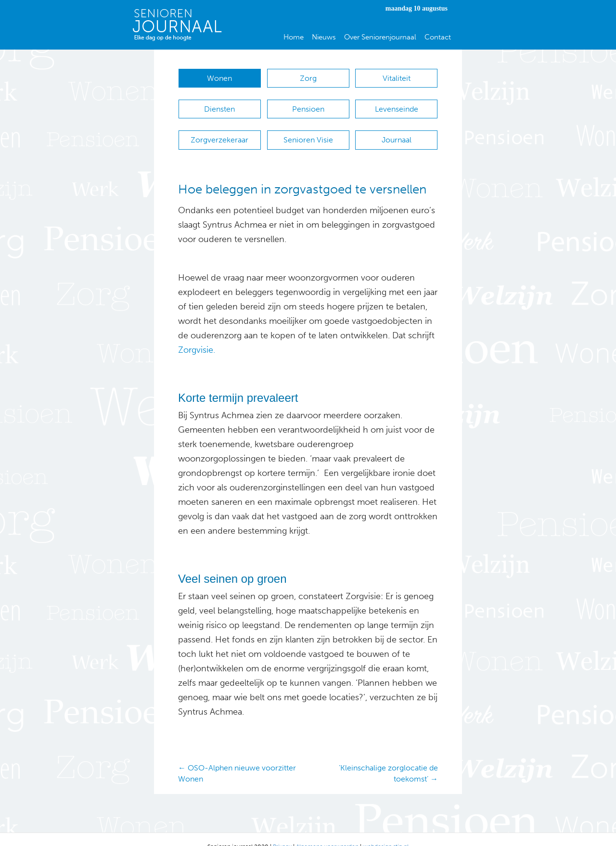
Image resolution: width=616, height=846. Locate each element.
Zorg (308, 78)
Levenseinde (397, 104)
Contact (438, 37)
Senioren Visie (308, 130)
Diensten (219, 104)
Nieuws (324, 37)
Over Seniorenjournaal (380, 37)
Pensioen (308, 104)
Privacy (282, 832)
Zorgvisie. (197, 335)
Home (294, 37)
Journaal (397, 130)
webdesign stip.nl (386, 832)
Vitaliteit (397, 78)
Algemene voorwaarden (327, 832)
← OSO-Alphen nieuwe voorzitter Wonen (237, 759)
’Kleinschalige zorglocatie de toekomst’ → (388, 759)
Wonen (219, 78)
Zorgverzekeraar (219, 130)
